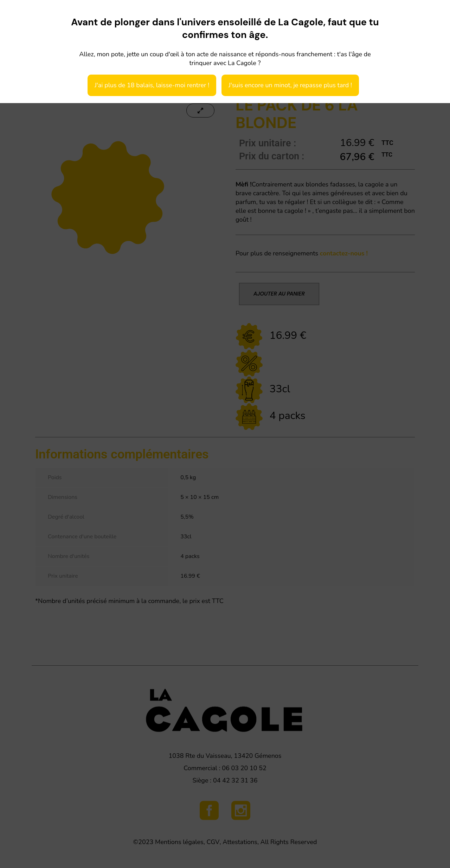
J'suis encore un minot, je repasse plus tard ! (290, 85)
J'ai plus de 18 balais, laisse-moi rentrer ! (152, 85)
